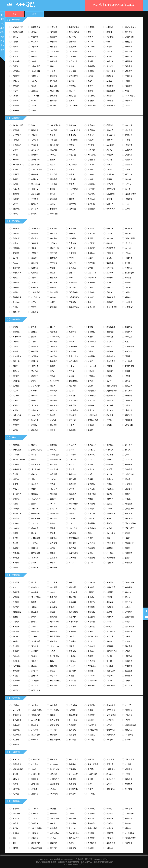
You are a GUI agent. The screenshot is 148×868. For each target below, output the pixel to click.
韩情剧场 (16, 690)
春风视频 (54, 464)
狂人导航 (110, 774)
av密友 (128, 641)
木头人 (72, 327)
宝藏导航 (72, 823)
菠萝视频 (54, 543)
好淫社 (109, 283)
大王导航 (72, 848)
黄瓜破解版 (92, 528)
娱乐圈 (34, 327)
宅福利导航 (92, 823)
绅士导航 (35, 725)
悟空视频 (110, 66)
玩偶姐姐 (16, 160)
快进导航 (54, 814)
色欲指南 (54, 238)
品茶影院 (72, 430)
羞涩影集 (110, 646)
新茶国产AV (92, 681)
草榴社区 (35, 509)
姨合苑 (72, 489)
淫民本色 (91, 292)
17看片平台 (111, 769)
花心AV (15, 91)
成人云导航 (73, 705)
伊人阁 (109, 474)
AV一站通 (16, 710)
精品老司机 (92, 725)
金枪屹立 (110, 130)
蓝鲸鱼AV (35, 632)
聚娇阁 (34, 617)
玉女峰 (15, 169)
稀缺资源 (129, 553)
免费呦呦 (16, 130)
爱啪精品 (72, 42)
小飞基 (72, 514)
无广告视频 (130, 627)
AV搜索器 (110, 759)
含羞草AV (110, 174)
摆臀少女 (91, 135)
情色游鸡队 (17, 145)
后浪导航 (91, 838)
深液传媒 (16, 405)
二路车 (72, 523)
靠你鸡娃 (54, 391)
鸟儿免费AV (36, 499)
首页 (15, 14)
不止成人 (91, 597)
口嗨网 (53, 715)
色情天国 (110, 253)
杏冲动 (53, 592)
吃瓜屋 (90, 430)
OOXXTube (73, 106)
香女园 (15, 474)
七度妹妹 (91, 253)
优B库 (90, 474)
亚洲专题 (72, 651)
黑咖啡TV (54, 528)
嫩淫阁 (72, 81)
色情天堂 (110, 332)
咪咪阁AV (129, 518)
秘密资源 (54, 81)
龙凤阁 (53, 602)
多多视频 (91, 504)
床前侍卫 (91, 376)
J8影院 (15, 278)
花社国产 (35, 661)
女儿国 (109, 160)
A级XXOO (110, 145)
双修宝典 (129, 401)
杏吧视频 (35, 568)
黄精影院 (129, 420)
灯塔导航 (54, 848)
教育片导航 (111, 730)
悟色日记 (91, 160)
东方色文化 (73, 61)
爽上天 (15, 263)
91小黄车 (129, 32)
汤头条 (109, 258)
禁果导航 (91, 759)
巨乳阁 (109, 366)
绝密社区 (91, 720)
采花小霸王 (130, 528)
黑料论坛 (35, 361)
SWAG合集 (54, 214)
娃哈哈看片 (54, 292)
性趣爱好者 (73, 622)
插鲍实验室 (92, 106)
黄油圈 (90, 499)
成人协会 (72, 209)
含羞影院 (54, 474)
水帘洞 (109, 32)
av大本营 (73, 455)
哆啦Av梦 (35, 174)
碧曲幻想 (91, 248)
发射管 (128, 292)
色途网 (15, 784)
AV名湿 (109, 52)
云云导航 (35, 705)
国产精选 (72, 287)
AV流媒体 (16, 814)
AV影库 (91, 789)
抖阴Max (35, 671)
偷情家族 (129, 145)
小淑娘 (90, 386)
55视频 (34, 110)
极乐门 (15, 56)
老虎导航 (16, 809)
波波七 (15, 214)
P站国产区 (92, 155)
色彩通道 (35, 833)
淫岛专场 (35, 646)
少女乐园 (129, 125)
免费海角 (72, 125)
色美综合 (54, 518)
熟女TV (128, 558)
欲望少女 (72, 96)
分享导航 (110, 823)
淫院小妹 (35, 204)
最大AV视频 (74, 356)
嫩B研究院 (35, 587)
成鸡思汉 (129, 612)
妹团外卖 (129, 229)
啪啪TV (34, 460)
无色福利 (72, 518)
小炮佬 (109, 523)
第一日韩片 (17, 494)
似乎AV (128, 184)
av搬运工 (35, 651)
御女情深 (54, 445)
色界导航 (16, 818)
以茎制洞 (110, 592)
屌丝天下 (129, 332)
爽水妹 (53, 563)
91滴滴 (109, 233)
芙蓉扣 (53, 430)
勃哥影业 (72, 474)
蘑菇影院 (16, 420)
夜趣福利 (54, 307)
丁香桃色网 (111, 514)
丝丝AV (128, 287)
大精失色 (91, 194)
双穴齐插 (129, 646)
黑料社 (34, 332)
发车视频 (91, 607)
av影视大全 (55, 779)
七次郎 (53, 169)
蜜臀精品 (91, 332)
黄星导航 (72, 735)
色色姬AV (73, 47)
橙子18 (109, 661)
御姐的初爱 (36, 160)
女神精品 (91, 66)
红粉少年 (16, 347)
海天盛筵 (35, 612)
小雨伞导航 (130, 814)
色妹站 (15, 307)
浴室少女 (72, 366)
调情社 (53, 204)
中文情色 (72, 86)
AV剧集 (72, 814)
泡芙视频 (16, 425)
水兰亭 (90, 563)
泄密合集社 (111, 543)
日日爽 (53, 327)
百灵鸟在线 (111, 671)
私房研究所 (17, 356)
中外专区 (129, 464)
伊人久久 (129, 686)
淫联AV (91, 140)
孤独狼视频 (73, 553)
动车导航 (54, 229)
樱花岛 (34, 86)
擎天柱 (128, 106)
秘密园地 (16, 71)
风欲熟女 (110, 460)
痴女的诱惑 (36, 518)
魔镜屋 (34, 666)
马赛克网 (16, 622)
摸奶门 (128, 538)
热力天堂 (35, 548)
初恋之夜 (35, 145)
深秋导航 (129, 66)
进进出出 (110, 818)
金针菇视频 (17, 450)
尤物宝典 (16, 86)
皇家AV (128, 233)
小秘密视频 (73, 189)
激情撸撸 (129, 676)
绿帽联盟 (110, 351)
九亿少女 (54, 607)
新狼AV (15, 204)
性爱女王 (72, 661)
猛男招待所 (73, 347)
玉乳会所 (16, 81)
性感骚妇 (16, 184)
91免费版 (91, 27)
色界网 (128, 774)
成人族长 (35, 405)
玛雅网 (109, 179)
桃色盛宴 (16, 61)
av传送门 (91, 686)
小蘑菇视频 (130, 347)
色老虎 (72, 169)
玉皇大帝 (129, 150)
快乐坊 (109, 627)
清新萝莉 (54, 61)
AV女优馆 (129, 425)
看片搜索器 (130, 759)
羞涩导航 (16, 209)
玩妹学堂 (91, 627)
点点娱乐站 (130, 509)
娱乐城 (72, 376)
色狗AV (53, 297)
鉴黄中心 (54, 538)
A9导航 (109, 725)
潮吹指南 (16, 229)
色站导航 (129, 715)
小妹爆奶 (110, 602)
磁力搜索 (35, 420)
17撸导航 (129, 268)
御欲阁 (53, 160)
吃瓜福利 (16, 548)
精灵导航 (110, 814)
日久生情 (72, 681)
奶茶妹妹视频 (93, 420)
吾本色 (34, 455)
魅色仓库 (129, 42)
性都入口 (35, 445)
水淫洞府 (129, 263)
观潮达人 (129, 410)
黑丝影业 (16, 661)
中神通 (90, 327)
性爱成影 (35, 494)
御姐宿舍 (91, 71)
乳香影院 (72, 686)
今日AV (72, 666)
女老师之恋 (73, 381)
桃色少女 (54, 278)
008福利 (91, 740)
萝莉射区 (72, 268)
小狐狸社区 (36, 774)
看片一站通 (73, 720)
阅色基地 (91, 661)
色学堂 (109, 420)
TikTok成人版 (74, 32)
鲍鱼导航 (129, 56)
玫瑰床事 (35, 243)
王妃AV (15, 636)
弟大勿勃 (129, 243)
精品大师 (110, 61)
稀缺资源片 (111, 587)
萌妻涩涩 (16, 553)
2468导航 (72, 818)
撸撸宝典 (91, 455)
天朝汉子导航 (37, 169)
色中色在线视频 (19, 460)
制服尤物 (110, 337)
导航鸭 (128, 828)
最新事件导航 (131, 194)
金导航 (109, 809)
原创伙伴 (72, 617)
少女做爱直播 (55, 125)
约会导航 (54, 174)
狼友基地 (54, 96)
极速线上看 (54, 248)
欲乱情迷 (16, 233)
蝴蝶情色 (16, 332)
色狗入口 (16, 37)
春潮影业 (110, 607)
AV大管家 (54, 794)
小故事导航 (36, 759)
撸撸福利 (35, 135)
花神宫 (34, 278)
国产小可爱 (54, 455)
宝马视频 (16, 464)
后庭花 (72, 174)
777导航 (91, 145)
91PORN (110, 27)
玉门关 (72, 563)
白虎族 (15, 504)
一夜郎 (128, 140)
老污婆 (72, 342)
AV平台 (53, 838)
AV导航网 (129, 735)
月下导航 (72, 135)
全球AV (15, 150)
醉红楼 (109, 243)
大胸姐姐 (72, 460)
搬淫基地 (110, 263)
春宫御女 (129, 86)
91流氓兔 (110, 450)
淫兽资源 (16, 238)
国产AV (109, 381)
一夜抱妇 (16, 287)
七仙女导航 (36, 292)
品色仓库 (35, 528)
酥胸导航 (54, 179)
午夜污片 (91, 509)
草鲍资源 (72, 597)
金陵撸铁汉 (92, 391)
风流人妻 (72, 263)
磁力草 (34, 101)
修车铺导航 (92, 184)
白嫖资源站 (17, 612)
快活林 (90, 179)
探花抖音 (110, 342)
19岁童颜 (16, 528)
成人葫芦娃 (36, 469)
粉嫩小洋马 (92, 366)
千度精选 (129, 52)
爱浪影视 (54, 558)
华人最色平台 (74, 838)
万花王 (34, 307)
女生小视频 (92, 494)
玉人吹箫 (72, 558)
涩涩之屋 (91, 307)
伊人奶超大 (111, 135)
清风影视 (91, 204)
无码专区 (110, 268)
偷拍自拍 (129, 199)
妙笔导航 (129, 769)
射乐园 (128, 381)
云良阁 (34, 248)
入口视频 (16, 76)
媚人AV (53, 396)
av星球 (109, 509)
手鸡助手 (35, 199)
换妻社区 (54, 86)
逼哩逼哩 (54, 568)
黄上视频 (91, 548)
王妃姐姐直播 (18, 125)
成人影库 (54, 641)
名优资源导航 (37, 828)
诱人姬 (90, 779)
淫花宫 (72, 258)
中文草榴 (129, 666)
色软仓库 (54, 47)
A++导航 (16, 283)
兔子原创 (110, 229)
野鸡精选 (16, 248)
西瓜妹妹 (91, 676)
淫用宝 (128, 356)
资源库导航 (36, 715)
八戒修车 (72, 71)
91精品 (90, 361)
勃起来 (109, 494)
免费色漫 (91, 125)
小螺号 (72, 636)
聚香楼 (34, 381)
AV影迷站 (54, 764)
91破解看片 (36, 27)
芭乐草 (72, 469)
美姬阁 (15, 484)
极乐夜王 (16, 627)
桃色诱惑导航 (55, 740)
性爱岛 (90, 91)
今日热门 (16, 828)
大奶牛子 (129, 661)
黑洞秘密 (54, 42)
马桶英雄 (72, 405)
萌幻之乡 (72, 494)
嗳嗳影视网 (73, 76)
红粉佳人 (91, 450)
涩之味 (109, 656)
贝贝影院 (110, 37)
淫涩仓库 (16, 656)
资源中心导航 (131, 838)
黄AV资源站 (36, 597)
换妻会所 (54, 361)
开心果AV (73, 445)
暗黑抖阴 (110, 125)
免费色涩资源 (131, 725)
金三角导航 (36, 735)
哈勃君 (72, 464)
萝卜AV (91, 641)
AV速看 (34, 818)
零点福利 (35, 656)
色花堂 (128, 636)
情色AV (128, 283)
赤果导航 (91, 715)
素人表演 (110, 410)
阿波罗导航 (54, 818)
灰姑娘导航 (111, 735)
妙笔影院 (91, 243)
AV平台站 (35, 784)
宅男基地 (91, 543)
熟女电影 (35, 238)
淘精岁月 (110, 140)
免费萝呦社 (92, 130)
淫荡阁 (53, 386)
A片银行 (110, 238)
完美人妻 (110, 636)
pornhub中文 (55, 381)
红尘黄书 (72, 332)
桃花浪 (72, 391)
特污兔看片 (54, 145)
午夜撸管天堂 (93, 730)
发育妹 (109, 81)
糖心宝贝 (91, 199)
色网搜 (15, 848)
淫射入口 (54, 597)
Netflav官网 (111, 779)
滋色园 (90, 337)
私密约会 (129, 135)
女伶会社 (91, 518)
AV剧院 (128, 764)
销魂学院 (91, 233)
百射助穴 (110, 676)
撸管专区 (35, 253)
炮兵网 (109, 612)
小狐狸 (53, 71)
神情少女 (35, 189)
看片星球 (72, 794)
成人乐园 (16, 396)
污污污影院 (130, 582)
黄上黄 (72, 184)
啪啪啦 (53, 194)
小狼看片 (72, 656)
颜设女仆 (129, 489)
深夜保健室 (111, 189)
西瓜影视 (35, 312)
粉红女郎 (54, 666)
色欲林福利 (36, 464)
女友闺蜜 (35, 140)
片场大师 (91, 514)
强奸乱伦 (54, 489)
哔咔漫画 (35, 130)
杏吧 (89, 32)
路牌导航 (91, 809)
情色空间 (16, 632)
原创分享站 (111, 361)
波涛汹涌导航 (18, 769)
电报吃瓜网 (92, 56)
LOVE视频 (111, 194)
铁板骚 (53, 671)
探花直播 (110, 666)
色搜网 (128, 720)
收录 (34, 14)
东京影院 (110, 582)
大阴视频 (72, 386)
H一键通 (129, 789)
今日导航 (54, 730)
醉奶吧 (34, 622)
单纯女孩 (16, 312)
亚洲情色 (129, 396)
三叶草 (128, 209)
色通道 (90, 710)
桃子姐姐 (129, 174)
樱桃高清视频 (55, 681)
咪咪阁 (128, 371)
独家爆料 (16, 376)
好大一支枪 (111, 632)
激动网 (90, 479)
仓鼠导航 (16, 789)
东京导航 (16, 759)
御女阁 (128, 189)
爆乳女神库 (73, 361)
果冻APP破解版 (56, 460)
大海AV (53, 479)
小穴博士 (129, 484)
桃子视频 (54, 632)
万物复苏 (16, 558)
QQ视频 (16, 401)
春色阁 (53, 376)
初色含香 (110, 401)
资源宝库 (110, 833)
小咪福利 (16, 110)
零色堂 (53, 484)
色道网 (34, 769)
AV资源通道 (111, 715)
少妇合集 (129, 258)
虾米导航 (91, 833)
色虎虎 (72, 101)
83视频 (109, 425)
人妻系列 (110, 617)
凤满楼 (53, 268)
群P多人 (128, 179)
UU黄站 (91, 174)
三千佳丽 (129, 602)
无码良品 (35, 76)
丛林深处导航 (74, 833)
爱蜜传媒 (91, 651)
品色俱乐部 (36, 194)
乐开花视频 (36, 386)
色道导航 (54, 705)
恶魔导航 (35, 794)
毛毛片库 (129, 460)
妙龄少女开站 (37, 450)
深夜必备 (129, 165)
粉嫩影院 (110, 302)
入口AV (91, 42)
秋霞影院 (129, 61)
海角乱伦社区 (18, 32)
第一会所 (35, 209)
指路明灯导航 (37, 710)
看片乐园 (129, 809)
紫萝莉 (15, 430)
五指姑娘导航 (131, 238)
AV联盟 (72, 233)
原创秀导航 (130, 37)
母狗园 (90, 238)
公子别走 (16, 509)
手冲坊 (72, 450)
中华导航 (129, 818)
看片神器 (16, 740)
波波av (15, 47)
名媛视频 (54, 356)
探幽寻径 (72, 396)
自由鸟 (109, 641)
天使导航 (54, 253)
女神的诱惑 (36, 66)
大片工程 (54, 184)
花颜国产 (16, 199)
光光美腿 (16, 518)
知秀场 (53, 135)
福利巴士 (16, 671)
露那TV (34, 56)
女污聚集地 (54, 52)
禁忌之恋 (91, 401)
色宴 (127, 342)
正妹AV (91, 632)
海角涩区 (129, 469)
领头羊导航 (73, 715)
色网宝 (72, 843)
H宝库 (90, 784)
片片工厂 (72, 150)
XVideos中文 (55, 337)
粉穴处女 (72, 509)
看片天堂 (16, 725)
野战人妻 (16, 189)
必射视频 (91, 523)
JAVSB (90, 76)
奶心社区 (72, 533)
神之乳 (34, 582)
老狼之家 (16, 489)
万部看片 (54, 347)
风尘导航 (129, 155)
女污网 (90, 287)
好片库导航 (36, 165)
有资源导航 (73, 789)
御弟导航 (35, 779)
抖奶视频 (72, 253)
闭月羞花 (91, 622)
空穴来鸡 (129, 784)
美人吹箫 (110, 455)
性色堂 (34, 401)
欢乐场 (109, 150)
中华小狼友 (54, 514)
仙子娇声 (110, 184)
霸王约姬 (54, 150)
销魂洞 (109, 199)
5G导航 (15, 823)
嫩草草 (90, 86)
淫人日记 (35, 484)
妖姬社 (15, 42)
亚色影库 (16, 582)
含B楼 (128, 81)
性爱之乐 (91, 671)
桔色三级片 (17, 135)
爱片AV (15, 391)
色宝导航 (16, 730)
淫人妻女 (129, 391)
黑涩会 (15, 838)
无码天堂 (35, 283)
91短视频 (54, 130)
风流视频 (91, 558)
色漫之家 (91, 410)
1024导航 (54, 843)
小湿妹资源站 (74, 297)
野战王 (53, 612)
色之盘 (15, 617)
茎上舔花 (72, 764)
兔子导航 (35, 814)
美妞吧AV (91, 602)
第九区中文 (111, 91)
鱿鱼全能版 (36, 514)
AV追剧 (91, 848)
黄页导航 (129, 710)
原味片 (34, 479)
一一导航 (91, 794)
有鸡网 (128, 681)
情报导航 (16, 833)
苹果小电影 (92, 342)
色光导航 (72, 730)
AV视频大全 (36, 297)
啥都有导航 (17, 715)
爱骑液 (90, 381)
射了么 (34, 302)
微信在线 (16, 523)
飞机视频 (72, 641)
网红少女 (16, 52)
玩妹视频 (72, 415)
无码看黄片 (36, 229)
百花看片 (91, 165)
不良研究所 (111, 248)
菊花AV (72, 809)
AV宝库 (72, 710)
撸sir (52, 661)
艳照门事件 (36, 690)
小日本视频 (36, 538)
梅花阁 (53, 366)
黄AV (52, 371)
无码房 (15, 155)
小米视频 (110, 445)
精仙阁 (15, 410)
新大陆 (128, 597)
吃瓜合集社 (54, 469)
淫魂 (108, 538)
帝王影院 (35, 42)
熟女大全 (129, 327)
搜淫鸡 (128, 455)
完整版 (109, 165)
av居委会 (35, 681)
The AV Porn (55, 646)
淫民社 (15, 96)
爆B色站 (91, 587)
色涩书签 (54, 627)
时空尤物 (35, 273)
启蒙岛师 (35, 627)
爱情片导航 (111, 843)
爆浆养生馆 (17, 297)
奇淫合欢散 (73, 592)
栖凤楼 (128, 651)
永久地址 (114, 5)
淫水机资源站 (131, 523)
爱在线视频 (111, 327)
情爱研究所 (73, 504)
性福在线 (91, 612)
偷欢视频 (129, 563)
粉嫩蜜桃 (91, 582)
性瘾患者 (91, 405)
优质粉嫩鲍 (111, 558)
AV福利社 (129, 361)
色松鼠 (109, 484)
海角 (33, 125)
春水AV (128, 592)
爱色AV (72, 273)
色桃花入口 (130, 474)
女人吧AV (73, 632)
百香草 (72, 160)
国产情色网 (73, 292)
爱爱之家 (110, 764)
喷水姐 (34, 52)
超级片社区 (130, 617)
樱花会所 (16, 371)
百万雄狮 (35, 558)
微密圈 (15, 686)
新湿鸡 (90, 464)
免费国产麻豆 (74, 27)
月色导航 (54, 774)
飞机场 (34, 607)
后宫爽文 (91, 96)
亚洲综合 (110, 371)
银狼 (127, 91)
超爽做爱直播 (18, 27)
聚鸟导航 (129, 779)
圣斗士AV (35, 150)
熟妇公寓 (35, 233)
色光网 (53, 823)
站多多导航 (54, 720)
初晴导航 (129, 76)
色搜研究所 (111, 396)
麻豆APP (35, 396)
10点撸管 (129, 302)
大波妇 (34, 563)
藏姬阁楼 (54, 401)
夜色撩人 (110, 155)
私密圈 (90, 61)
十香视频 (35, 543)
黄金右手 (110, 101)
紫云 (14, 587)
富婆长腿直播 (131, 27)
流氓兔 (128, 450)
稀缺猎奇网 (17, 469)
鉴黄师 (128, 548)
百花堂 (90, 656)
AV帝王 (53, 155)
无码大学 (16, 361)
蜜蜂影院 (16, 651)
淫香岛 (90, 351)
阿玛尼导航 (92, 705)
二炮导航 (35, 838)
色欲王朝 (54, 37)
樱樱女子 (72, 145)
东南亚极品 (36, 641)
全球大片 (54, 582)
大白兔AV (110, 489)
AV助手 (128, 705)
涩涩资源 (91, 209)
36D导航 (110, 740)
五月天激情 (73, 401)
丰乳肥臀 (16, 174)
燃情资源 (54, 494)
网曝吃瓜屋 (92, 278)
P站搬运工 (92, 666)
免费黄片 (54, 27)
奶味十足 (72, 37)
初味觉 (72, 199)
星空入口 (72, 243)
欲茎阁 (72, 66)
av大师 (109, 528)
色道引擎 (110, 828)
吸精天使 (110, 76)
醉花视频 (129, 671)
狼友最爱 (110, 415)
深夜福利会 (54, 405)
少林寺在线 (17, 337)
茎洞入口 (91, 52)
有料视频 (35, 179)
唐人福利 (110, 405)
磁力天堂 (35, 268)
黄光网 (15, 774)
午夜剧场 (16, 597)
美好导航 (129, 843)
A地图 (53, 302)
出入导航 (35, 764)
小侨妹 (34, 342)
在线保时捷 (130, 543)
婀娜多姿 (54, 332)
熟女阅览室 (73, 165)
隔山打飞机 (54, 91)
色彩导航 (110, 838)
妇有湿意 (54, 258)
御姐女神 (35, 155)
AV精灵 (15, 351)
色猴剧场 (54, 233)
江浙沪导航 (130, 273)
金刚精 (53, 548)
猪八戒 (109, 56)
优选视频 (129, 504)
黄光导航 (129, 730)
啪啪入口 (54, 287)
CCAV (52, 504)
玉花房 (72, 337)
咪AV (90, 81)
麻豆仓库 (72, 479)
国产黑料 (16, 607)
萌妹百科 (91, 425)
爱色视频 (35, 430)
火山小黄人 (111, 533)
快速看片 (129, 740)
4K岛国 (72, 607)
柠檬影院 (16, 381)
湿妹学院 (72, 204)
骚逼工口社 (92, 273)
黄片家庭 (91, 47)
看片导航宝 (17, 735)
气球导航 (35, 740)
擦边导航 (91, 818)
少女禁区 (16, 445)
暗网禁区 (54, 32)
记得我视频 (54, 622)
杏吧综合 (129, 351)
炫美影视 (72, 56)
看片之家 (72, 828)
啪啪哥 (72, 582)
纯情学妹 (35, 347)
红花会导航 (36, 843)
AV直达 (34, 789)
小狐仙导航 (111, 789)
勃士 (108, 42)
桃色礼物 (54, 56)
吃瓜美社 (91, 347)
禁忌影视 (91, 814)
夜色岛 (72, 371)
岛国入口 (110, 848)
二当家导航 (17, 720)
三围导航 (72, 769)
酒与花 (34, 214)
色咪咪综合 (54, 833)
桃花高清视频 (55, 636)
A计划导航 (35, 720)
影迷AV (128, 823)
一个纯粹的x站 (18, 165)
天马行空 (110, 47)
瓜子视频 (110, 553)
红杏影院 (35, 592)
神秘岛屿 (16, 479)
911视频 (128, 278)
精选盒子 (54, 553)
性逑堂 (72, 676)
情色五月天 (17, 273)
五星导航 (110, 720)
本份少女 (110, 86)
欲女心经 (16, 681)
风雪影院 (54, 686)
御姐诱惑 (54, 617)
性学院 (15, 292)
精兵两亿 (129, 71)
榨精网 (53, 189)
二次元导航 (54, 710)
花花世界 (72, 671)
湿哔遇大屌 (111, 106)
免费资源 (72, 779)
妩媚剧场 (129, 587)
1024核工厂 (36, 415)
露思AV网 (16, 268)
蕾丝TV (53, 499)
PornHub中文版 (75, 130)
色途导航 (72, 784)
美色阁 (128, 479)
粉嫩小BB (110, 499)
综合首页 (91, 735)
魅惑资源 (72, 543)
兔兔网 (34, 61)
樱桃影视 (72, 587)
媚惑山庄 (35, 366)
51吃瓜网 (16, 140)
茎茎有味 (91, 283)
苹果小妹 (129, 337)
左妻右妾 (110, 563)
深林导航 (54, 828)
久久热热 (16, 794)
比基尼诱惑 (73, 410)
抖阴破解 (72, 238)
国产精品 (16, 386)
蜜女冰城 (16, 302)
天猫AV (91, 533)
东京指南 (35, 730)
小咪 (14, 843)
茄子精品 (91, 484)
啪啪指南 (110, 464)
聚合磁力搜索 (37, 848)
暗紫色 (109, 376)
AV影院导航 (92, 774)
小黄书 (72, 194)
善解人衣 (110, 287)
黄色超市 (91, 297)
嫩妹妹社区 (36, 553)
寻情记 (109, 347)
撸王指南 (91, 617)
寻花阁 (15, 66)
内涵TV (34, 425)
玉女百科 (16, 646)
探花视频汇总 (112, 651)
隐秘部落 (16, 106)
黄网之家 (16, 779)
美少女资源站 (112, 307)
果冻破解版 (36, 71)
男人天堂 (35, 686)
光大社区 (35, 91)
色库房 (15, 533)
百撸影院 (54, 101)
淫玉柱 (109, 622)
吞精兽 (128, 297)
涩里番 (109, 96)
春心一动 (72, 248)
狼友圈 (34, 533)
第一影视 (129, 445)
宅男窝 (53, 533)
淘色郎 (53, 165)
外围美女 (54, 243)
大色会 (53, 651)
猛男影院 (72, 484)
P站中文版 (17, 666)
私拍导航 (72, 229)
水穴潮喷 (16, 253)
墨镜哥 (128, 533)
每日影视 (129, 160)
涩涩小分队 (54, 656)
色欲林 (128, 253)
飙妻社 (53, 66)
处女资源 (129, 130)
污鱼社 (109, 518)
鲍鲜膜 (53, 415)
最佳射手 (16, 602)
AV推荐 (109, 784)
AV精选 (53, 789)
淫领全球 (110, 479)
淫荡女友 (54, 676)
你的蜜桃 (54, 209)
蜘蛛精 (128, 494)
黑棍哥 (15, 179)
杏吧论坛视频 (93, 636)
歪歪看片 (35, 391)
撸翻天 (15, 366)
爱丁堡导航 (111, 710)
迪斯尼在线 (17, 514)
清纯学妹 (35, 376)
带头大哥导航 (93, 764)
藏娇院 (15, 641)
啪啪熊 (34, 602)
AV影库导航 (130, 833)
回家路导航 (54, 784)
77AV (71, 278)
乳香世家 (129, 101)
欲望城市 (72, 602)
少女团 (90, 268)
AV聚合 (53, 809)
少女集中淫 (73, 52)
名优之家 (72, 627)
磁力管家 (54, 425)
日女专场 (72, 179)
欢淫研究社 (92, 396)
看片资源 (54, 759)
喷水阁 (15, 258)
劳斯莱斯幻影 (74, 538)
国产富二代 (92, 445)
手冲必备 (54, 263)
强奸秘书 (16, 592)
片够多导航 (54, 725)
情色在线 (129, 632)
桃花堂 (15, 676)
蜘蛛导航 (129, 47)
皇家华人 (110, 273)
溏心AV (72, 91)
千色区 (128, 499)
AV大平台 (35, 96)
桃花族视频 (111, 356)
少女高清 (54, 351)
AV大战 (53, 106)
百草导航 (72, 302)
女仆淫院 (16, 342)
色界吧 (128, 405)
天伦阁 (128, 169)
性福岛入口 (54, 769)
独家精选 (129, 415)
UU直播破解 (92, 415)
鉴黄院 (109, 504)
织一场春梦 (111, 686)
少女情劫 (54, 140)
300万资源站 (130, 96)
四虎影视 (54, 76)
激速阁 (90, 538)
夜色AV (34, 81)
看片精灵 (72, 740)
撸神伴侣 (16, 499)
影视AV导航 (92, 828)
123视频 (53, 420)
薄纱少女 (72, 155)
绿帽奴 (15, 327)
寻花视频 (129, 656)
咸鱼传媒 (54, 342)
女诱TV (91, 37)
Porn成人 (54, 450)
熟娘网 (34, 489)
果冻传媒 (91, 101)
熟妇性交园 (111, 71)
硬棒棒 (72, 499)
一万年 (128, 204)
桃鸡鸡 (34, 474)
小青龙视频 (73, 140)
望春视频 (91, 356)
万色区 (128, 607)
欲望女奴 (91, 469)
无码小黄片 (111, 209)
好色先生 (35, 676)
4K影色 (128, 248)
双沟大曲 (91, 489)
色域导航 (16, 745)
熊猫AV (34, 504)
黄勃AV (15, 243)
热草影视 (16, 563)
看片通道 (91, 769)
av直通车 (110, 469)
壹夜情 (53, 273)
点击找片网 (92, 843)
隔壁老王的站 (74, 307)
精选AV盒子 (74, 759)
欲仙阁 (53, 523)
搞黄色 (90, 169)
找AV (90, 460)
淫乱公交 (72, 646)
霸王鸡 (15, 543)
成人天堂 (91, 229)
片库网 (109, 681)
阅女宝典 (129, 514)
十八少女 (35, 523)
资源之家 (35, 823)
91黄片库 (35, 37)
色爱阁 (128, 376)
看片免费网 (111, 705)
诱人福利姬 (36, 184)
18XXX (90, 258)
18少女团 (35, 47)
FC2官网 (16, 455)
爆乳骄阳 (35, 263)
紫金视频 (35, 371)
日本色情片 (92, 646)
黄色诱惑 (54, 283)
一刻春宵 (91, 189)
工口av (109, 169)
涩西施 (109, 292)
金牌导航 (54, 735)
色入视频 (72, 548)
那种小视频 (17, 415)
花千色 (15, 568)
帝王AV (15, 101)
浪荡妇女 (54, 410)
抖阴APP (91, 371)
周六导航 (91, 263)
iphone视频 (73, 528)
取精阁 (90, 553)
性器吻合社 (73, 283)
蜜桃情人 (35, 287)
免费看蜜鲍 (73, 612)
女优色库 (72, 351)
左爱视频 (110, 548)
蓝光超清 (129, 386)
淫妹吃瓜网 (111, 297)
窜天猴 (34, 106)
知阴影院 (35, 356)
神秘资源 (54, 199)
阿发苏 (34, 337)
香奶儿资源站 (112, 386)
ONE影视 (35, 351)
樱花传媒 (16, 194)
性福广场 (54, 509)
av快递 (34, 636)
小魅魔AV (129, 307)
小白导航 (35, 809)
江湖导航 (16, 705)
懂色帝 (15, 538)
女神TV (91, 302)
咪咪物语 (54, 587)
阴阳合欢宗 (130, 366)
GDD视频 (91, 150)
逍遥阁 (109, 597)
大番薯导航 (17, 764)
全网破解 (35, 32)
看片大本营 (73, 774)
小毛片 (72, 425)
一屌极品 (110, 278)
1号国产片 (92, 592)
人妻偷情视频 (112, 391)
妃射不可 (110, 204)
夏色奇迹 (72, 420)
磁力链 (34, 258)
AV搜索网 (73, 725)
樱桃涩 (128, 622)
